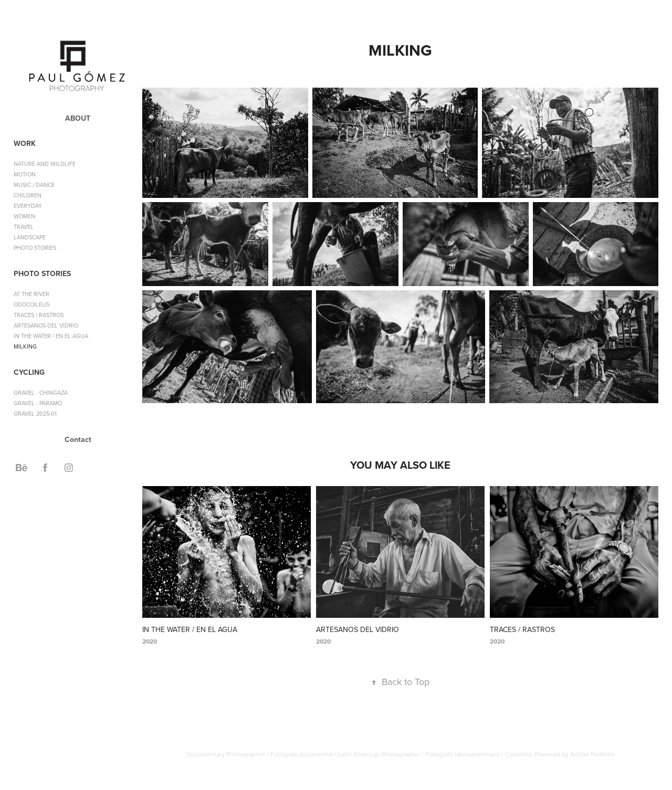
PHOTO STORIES (35, 248)
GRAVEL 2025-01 (35, 414)
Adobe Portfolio (592, 754)
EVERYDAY (28, 206)
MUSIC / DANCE (34, 185)
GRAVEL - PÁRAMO (38, 403)
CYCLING (29, 372)
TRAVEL (24, 227)
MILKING (25, 346)
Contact (78, 439)
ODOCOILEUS (31, 304)
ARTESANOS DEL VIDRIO (46, 325)
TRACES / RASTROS (39, 315)
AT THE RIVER (31, 294)
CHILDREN (28, 195)
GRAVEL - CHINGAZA (41, 393)
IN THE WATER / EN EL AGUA (51, 336)
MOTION (25, 174)
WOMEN (24, 216)
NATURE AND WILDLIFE (45, 164)
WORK (25, 143)
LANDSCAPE (30, 237)
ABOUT (78, 118)
